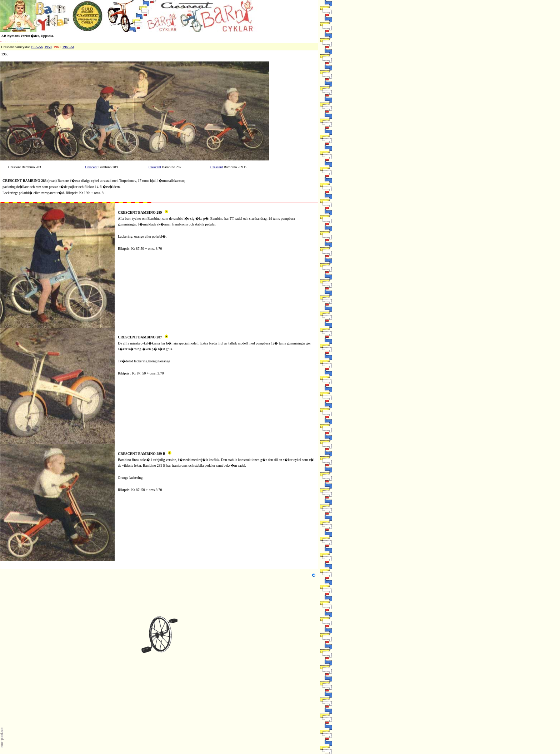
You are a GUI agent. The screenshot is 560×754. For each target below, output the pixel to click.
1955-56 (37, 47)
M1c (121, 447)
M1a (121, 206)
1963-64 (68, 47)
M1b (121, 331)
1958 (48, 47)
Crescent (91, 167)
